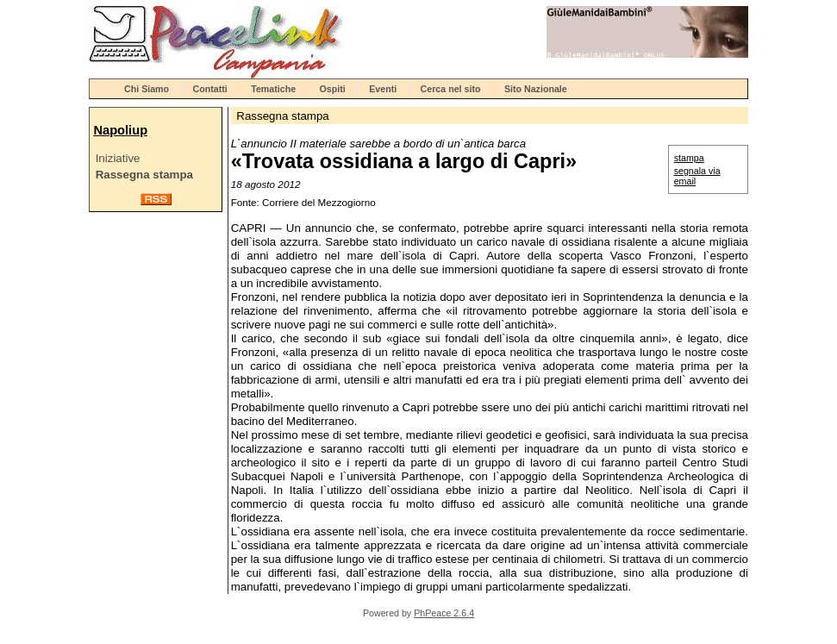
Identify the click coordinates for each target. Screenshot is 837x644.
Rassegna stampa (144, 175)
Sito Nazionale (536, 89)
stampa (689, 158)
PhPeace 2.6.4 (444, 613)
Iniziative (118, 158)
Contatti (210, 89)
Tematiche (273, 89)
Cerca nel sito (451, 89)
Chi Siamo (147, 89)
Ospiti (333, 89)
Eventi (383, 89)
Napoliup (120, 130)
